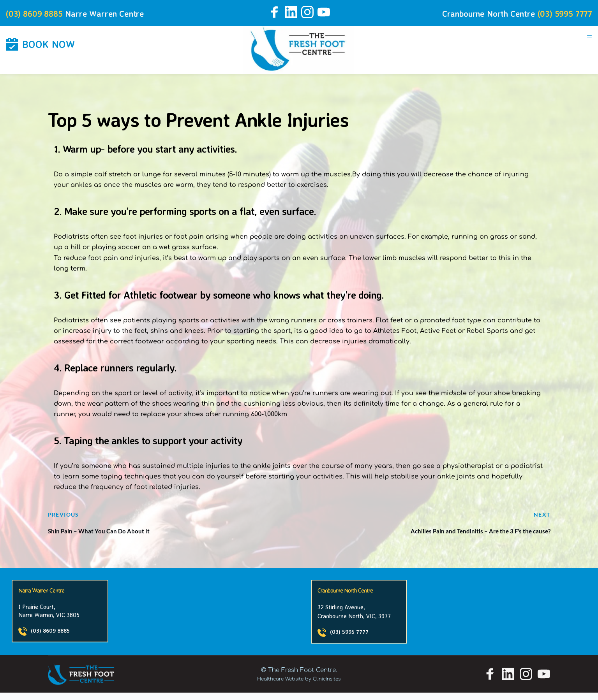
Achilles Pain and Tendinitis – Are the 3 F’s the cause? (454, 536)
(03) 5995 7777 (561, 13)
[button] (586, 42)
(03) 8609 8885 (38, 13)
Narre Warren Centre (116, 13)
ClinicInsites (327, 686)
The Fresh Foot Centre (302, 677)
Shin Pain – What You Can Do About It (117, 536)
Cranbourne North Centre (474, 13)
